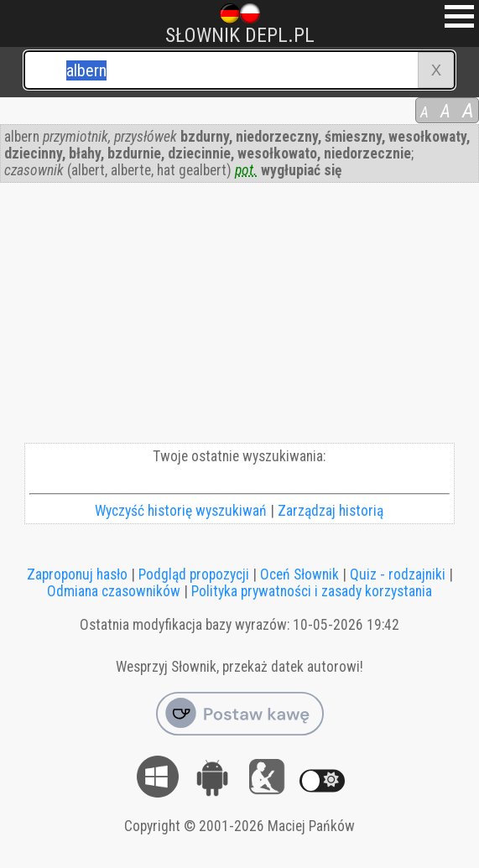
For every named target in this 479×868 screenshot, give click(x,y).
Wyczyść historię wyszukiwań (181, 511)
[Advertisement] (239, 317)
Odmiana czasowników (114, 591)
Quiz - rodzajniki (398, 574)
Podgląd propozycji (194, 574)
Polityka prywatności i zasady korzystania (312, 591)
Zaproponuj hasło (77, 574)
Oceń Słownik (299, 574)
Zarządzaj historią (331, 511)
